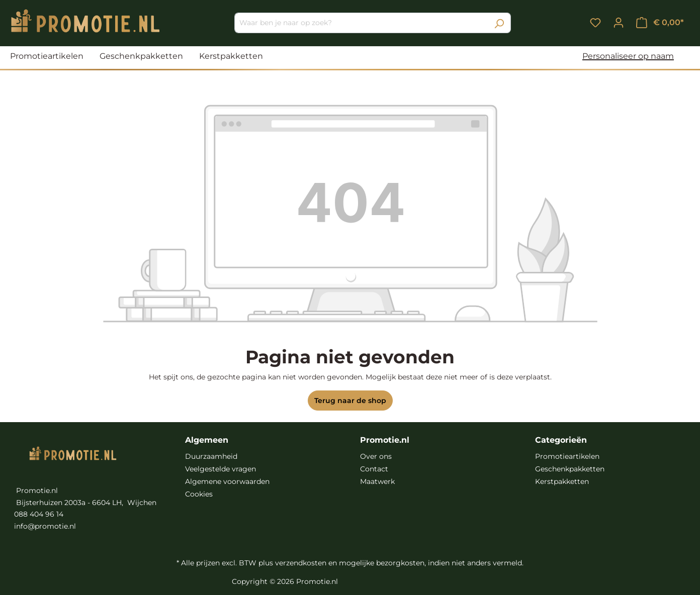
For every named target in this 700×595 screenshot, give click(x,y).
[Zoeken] (499, 23)
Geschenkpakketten (570, 469)
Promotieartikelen (567, 456)
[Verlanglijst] (595, 23)
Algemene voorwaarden (227, 481)
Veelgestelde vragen (221, 469)
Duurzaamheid (211, 456)
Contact (374, 469)
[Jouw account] (619, 23)
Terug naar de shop (350, 401)
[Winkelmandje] (660, 23)
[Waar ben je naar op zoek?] (361, 23)
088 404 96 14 (39, 514)
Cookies (199, 494)
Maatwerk (377, 481)
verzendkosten (301, 563)
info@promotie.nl (45, 526)
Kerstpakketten (562, 481)
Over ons (376, 456)
